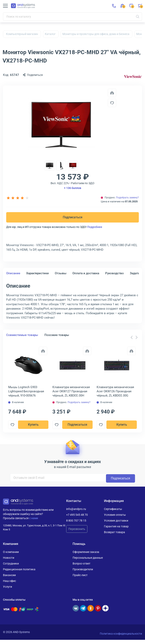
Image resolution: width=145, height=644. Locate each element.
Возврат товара (114, 532)
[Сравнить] (43, 351)
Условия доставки (116, 521)
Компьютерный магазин (22, 34)
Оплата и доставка (86, 273)
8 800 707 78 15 (76, 521)
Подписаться (73, 217)
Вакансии (9, 575)
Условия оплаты (115, 515)
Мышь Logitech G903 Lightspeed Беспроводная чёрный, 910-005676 (26, 391)
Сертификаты (113, 509)
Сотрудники (11, 563)
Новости (9, 558)
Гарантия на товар (116, 526)
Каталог (50, 34)
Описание (13, 273)
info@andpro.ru (76, 509)
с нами (34, 518)
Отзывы (61, 273)
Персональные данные (88, 558)
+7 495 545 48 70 (77, 515)
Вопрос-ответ (81, 563)
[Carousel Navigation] (134, 337)
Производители (83, 569)
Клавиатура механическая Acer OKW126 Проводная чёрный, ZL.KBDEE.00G (115, 391)
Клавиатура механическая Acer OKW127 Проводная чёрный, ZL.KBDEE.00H (71, 391)
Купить (33, 425)
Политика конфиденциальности (121, 634)
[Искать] (138, 17)
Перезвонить (77, 529)
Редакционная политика (19, 569)
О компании (11, 552)
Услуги (7, 587)
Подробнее (95, 227)
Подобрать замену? (127, 198)
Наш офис (9, 581)
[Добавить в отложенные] (112, 103)
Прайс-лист (80, 575)
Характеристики (37, 273)
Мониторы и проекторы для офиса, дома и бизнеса (96, 34)
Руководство (114, 273)
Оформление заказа (86, 552)
